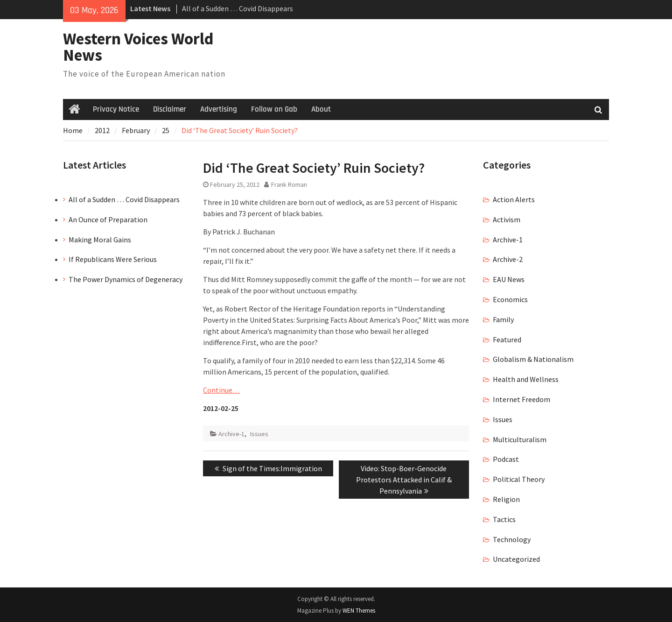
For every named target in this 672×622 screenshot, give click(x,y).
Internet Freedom (521, 399)
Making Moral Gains (100, 240)
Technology (512, 539)
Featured (507, 339)
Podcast (506, 459)
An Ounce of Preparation (108, 219)
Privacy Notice (116, 109)
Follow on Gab (274, 109)
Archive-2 (508, 259)
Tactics (504, 519)
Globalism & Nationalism (533, 359)
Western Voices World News (138, 47)
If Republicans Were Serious (113, 259)
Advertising (219, 109)
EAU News (509, 279)
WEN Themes (359, 611)
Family (503, 319)
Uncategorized (516, 559)
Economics (510, 299)
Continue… (221, 390)
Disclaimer (170, 109)
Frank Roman (289, 184)
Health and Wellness (526, 379)
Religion (506, 499)
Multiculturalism (520, 439)
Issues (259, 434)
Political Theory (519, 479)
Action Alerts (514, 199)
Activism (507, 219)
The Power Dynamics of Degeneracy (126, 279)
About (321, 109)
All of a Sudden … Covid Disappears (238, 8)
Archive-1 (231, 434)
